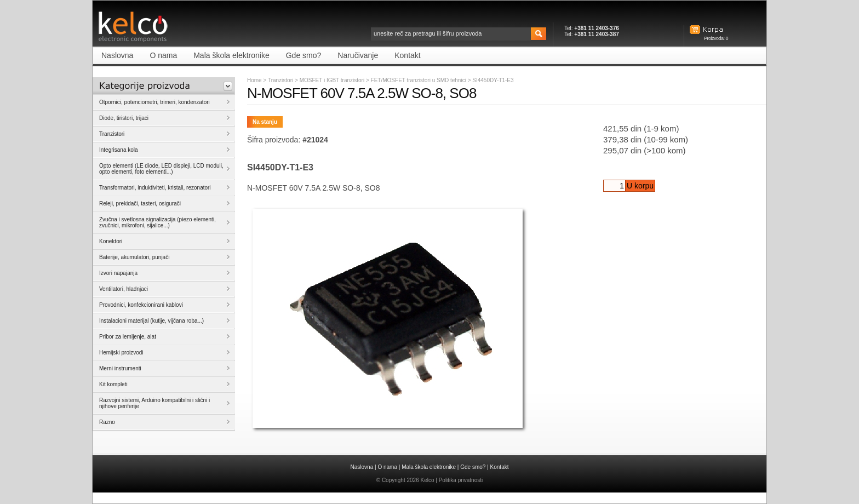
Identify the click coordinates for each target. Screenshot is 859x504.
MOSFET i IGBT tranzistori (333, 80)
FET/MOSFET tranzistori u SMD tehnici (419, 80)
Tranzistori (280, 80)
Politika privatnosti (461, 480)
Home (254, 80)
